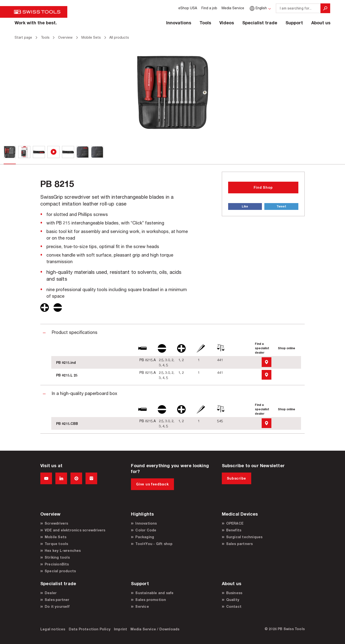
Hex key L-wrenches (63, 550)
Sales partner (57, 600)
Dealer (51, 593)
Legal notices (53, 629)
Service (142, 606)
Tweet (281, 206)
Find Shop (263, 187)
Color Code (146, 530)
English (258, 8)
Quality (233, 600)
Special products (60, 571)
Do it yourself (57, 606)
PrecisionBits (57, 564)
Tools (205, 23)
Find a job (209, 8)
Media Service (233, 8)
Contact (234, 606)
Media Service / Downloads (155, 629)
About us (321, 23)
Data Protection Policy (90, 629)
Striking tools (57, 557)
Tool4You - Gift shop (154, 544)
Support (294, 23)
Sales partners (240, 544)
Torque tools (56, 544)
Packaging (145, 537)
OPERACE (235, 523)
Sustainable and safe (154, 593)
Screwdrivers (56, 523)
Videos (227, 23)
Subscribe (237, 478)
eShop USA (188, 8)
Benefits (234, 530)
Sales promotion (151, 600)
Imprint (121, 629)
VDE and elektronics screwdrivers (75, 530)
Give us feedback (152, 484)
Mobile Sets (56, 537)
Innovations (179, 23)
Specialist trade (260, 23)
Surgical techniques (244, 537)
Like (245, 206)
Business (234, 593)
